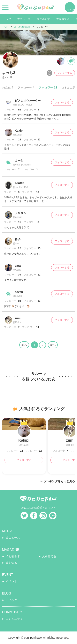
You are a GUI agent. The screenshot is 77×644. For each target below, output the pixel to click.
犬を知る (11, 563)
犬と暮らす (43, 19)
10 (37, 192)
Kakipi (19, 131)
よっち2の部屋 (22, 27)
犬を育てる (63, 19)
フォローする (65, 73)
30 (19, 275)
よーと (19, 161)
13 (39, 301)
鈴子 (18, 239)
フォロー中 (26, 87)
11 (19, 222)
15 (39, 248)
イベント (11, 581)
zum (18, 318)
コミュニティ (14, 619)
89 (19, 301)
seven (19, 292)
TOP (6, 27)
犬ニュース (24, 19)
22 (19, 248)
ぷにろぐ (11, 600)
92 (19, 110)
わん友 (8, 87)
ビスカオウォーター (28, 101)
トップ (7, 19)
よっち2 (9, 73)
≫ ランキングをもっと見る (57, 481)
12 (39, 140)
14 (19, 140)
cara (18, 266)
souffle (20, 183)
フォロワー (48, 87)
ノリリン (21, 213)
